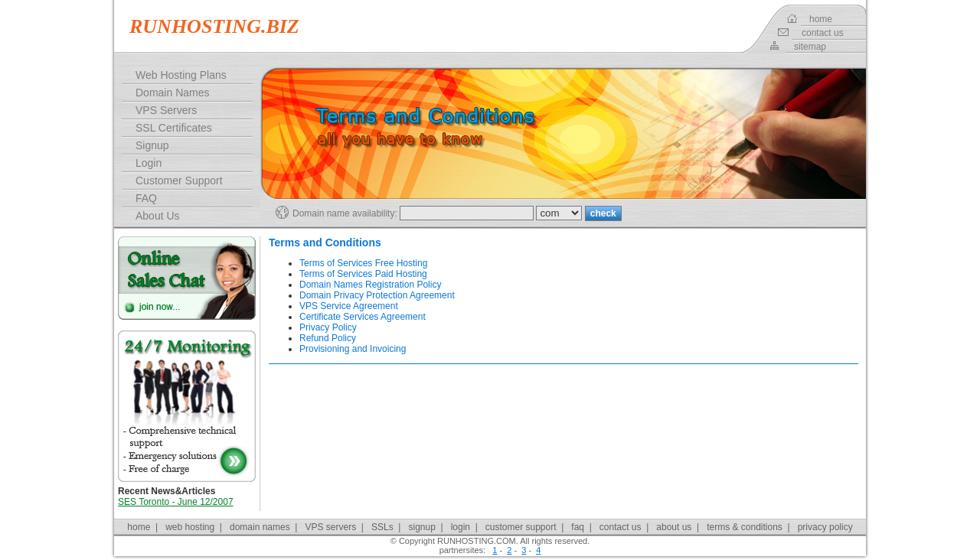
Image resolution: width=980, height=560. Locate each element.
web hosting (190, 527)
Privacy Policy (328, 327)
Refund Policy (328, 338)
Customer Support (179, 181)
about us (674, 527)
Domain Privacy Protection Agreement (377, 295)
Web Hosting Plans (181, 75)
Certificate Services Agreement (363, 317)
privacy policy (825, 527)
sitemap (810, 47)
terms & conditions (745, 527)
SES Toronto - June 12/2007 (176, 502)
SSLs (382, 527)
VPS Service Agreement (349, 306)
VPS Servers (166, 110)
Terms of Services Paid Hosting (363, 274)
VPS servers (331, 527)
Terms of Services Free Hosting (363, 263)
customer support (521, 527)
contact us (823, 33)
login (461, 527)
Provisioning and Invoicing (353, 349)
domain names (260, 527)
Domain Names (172, 93)
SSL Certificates (174, 128)
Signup (152, 145)
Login (149, 163)
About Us (158, 216)
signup (421, 527)
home (821, 19)
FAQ (146, 198)
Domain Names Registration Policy (370, 285)
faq (578, 527)
